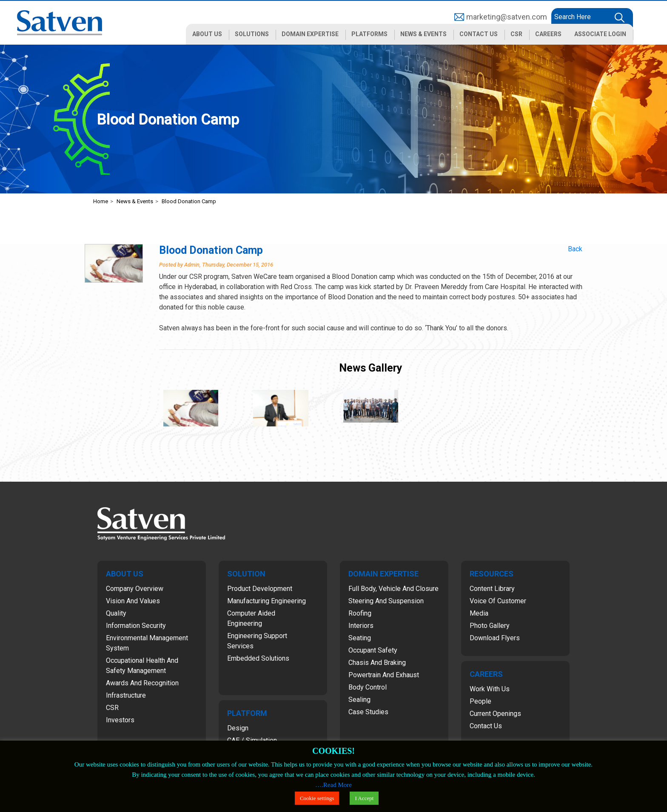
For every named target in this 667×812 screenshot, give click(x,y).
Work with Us (490, 689)
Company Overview (135, 589)
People (480, 701)
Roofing (360, 613)
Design (238, 728)
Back (575, 249)
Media (479, 613)
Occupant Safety (373, 650)
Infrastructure (126, 695)
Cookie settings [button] (317, 798)
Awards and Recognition (142, 683)
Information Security (136, 626)
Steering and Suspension (386, 601)
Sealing (359, 700)
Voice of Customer (498, 601)
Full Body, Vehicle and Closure (393, 589)
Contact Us (486, 726)
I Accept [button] (364, 798)
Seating (360, 638)
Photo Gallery (490, 626)
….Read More (333, 785)
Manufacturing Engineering (267, 601)
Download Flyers (495, 638)
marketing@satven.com (507, 17)
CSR (112, 708)
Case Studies (368, 712)
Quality (116, 613)
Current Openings (495, 714)
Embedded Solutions (258, 658)
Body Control (368, 687)
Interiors (361, 626)
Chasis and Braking (377, 663)
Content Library (492, 589)
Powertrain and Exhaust (384, 675)
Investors (120, 720)
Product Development (260, 589)
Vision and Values (133, 601)
